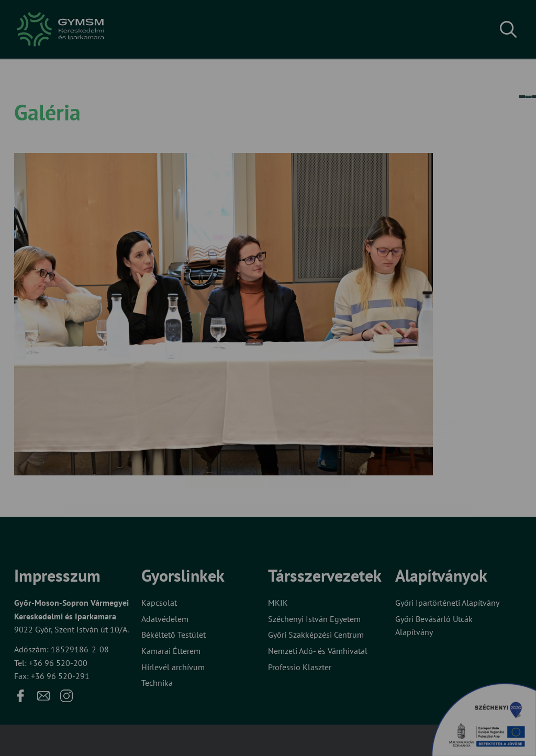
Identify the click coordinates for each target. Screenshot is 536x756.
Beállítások (309, 412)
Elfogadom (225, 412)
